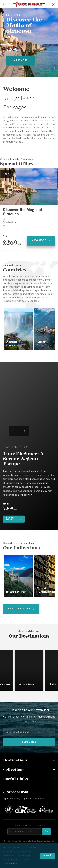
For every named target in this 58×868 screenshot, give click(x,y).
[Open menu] (53, 5)
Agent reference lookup (29, 826)
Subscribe (29, 742)
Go (46, 831)
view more (21, 60)
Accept (47, 856)
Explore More (21, 609)
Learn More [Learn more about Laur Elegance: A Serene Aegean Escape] (14, 519)
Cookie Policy (10, 864)
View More (41, 240)
